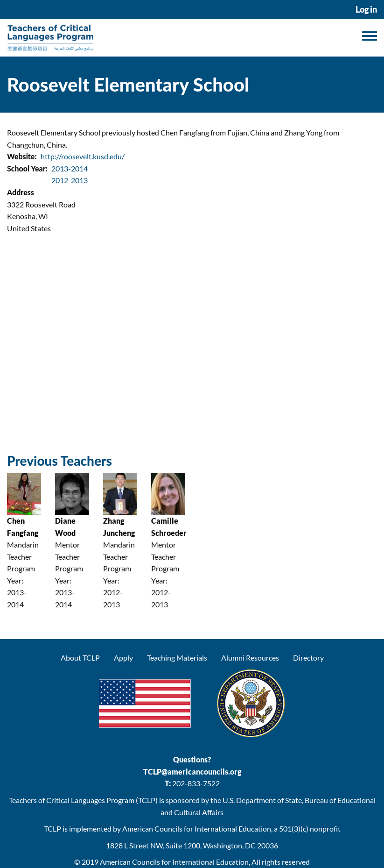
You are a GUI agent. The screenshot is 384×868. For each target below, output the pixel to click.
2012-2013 (70, 180)
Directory (308, 658)
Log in (366, 10)
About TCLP (80, 658)
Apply (123, 658)
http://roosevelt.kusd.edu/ (83, 156)
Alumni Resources (250, 658)
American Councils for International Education (174, 862)
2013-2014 (70, 168)
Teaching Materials (177, 658)
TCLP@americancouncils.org (192, 772)
